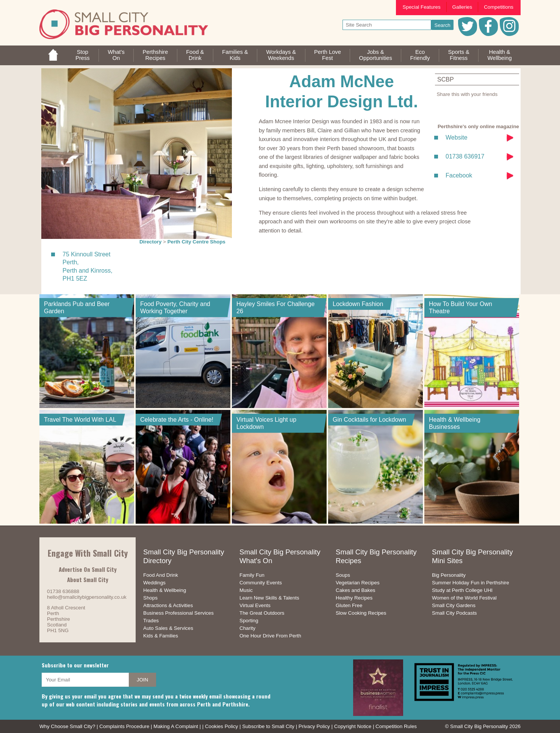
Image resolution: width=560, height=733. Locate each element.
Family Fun (252, 575)
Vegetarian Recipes (358, 583)
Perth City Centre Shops (196, 242)
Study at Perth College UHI (462, 590)
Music (246, 590)
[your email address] (85, 680)
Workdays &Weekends (281, 55)
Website (457, 137)
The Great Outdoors (262, 613)
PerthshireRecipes (156, 55)
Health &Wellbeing (499, 55)
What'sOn (116, 55)
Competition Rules (396, 726)
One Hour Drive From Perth (270, 636)
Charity (247, 628)
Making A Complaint (176, 726)
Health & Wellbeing (165, 590)
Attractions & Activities (168, 605)
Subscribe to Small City (268, 726)
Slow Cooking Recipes (361, 613)
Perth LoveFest (328, 55)
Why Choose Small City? (67, 726)
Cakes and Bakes (355, 590)
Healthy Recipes (354, 598)
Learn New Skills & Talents (269, 598)
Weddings (154, 583)
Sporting (249, 621)
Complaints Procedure (124, 726)
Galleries (462, 7)
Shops (150, 598)
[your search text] (387, 25)
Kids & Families (161, 636)
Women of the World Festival (464, 598)
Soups (343, 575)
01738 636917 (465, 156)
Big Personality (449, 575)
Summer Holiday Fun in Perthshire (471, 583)
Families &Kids (235, 55)
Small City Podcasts (454, 613)
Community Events (261, 583)
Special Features (422, 7)
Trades (151, 621)
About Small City (88, 579)
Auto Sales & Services (168, 628)
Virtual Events (255, 605)
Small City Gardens (454, 605)
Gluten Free (349, 605)
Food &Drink (195, 55)
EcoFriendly (420, 55)
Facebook (459, 175)
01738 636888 (63, 591)
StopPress (82, 55)
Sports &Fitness (458, 55)
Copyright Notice (353, 726)
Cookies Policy (221, 726)
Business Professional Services (178, 613)
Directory (151, 242)
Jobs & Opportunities (376, 55)
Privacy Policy (314, 726)
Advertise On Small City (88, 569)
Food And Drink (161, 575)
